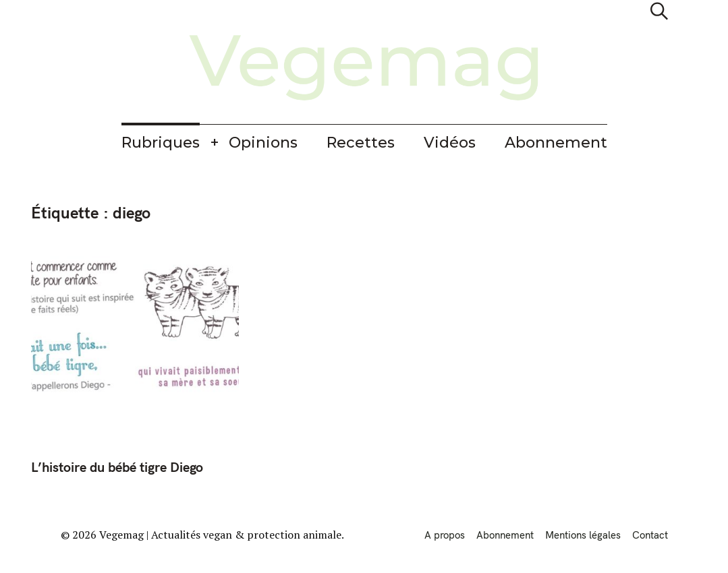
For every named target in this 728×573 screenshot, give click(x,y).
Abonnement (556, 143)
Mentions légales (583, 535)
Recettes (361, 143)
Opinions (263, 143)
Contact (650, 535)
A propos (445, 535)
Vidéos (450, 143)
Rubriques (161, 143)
